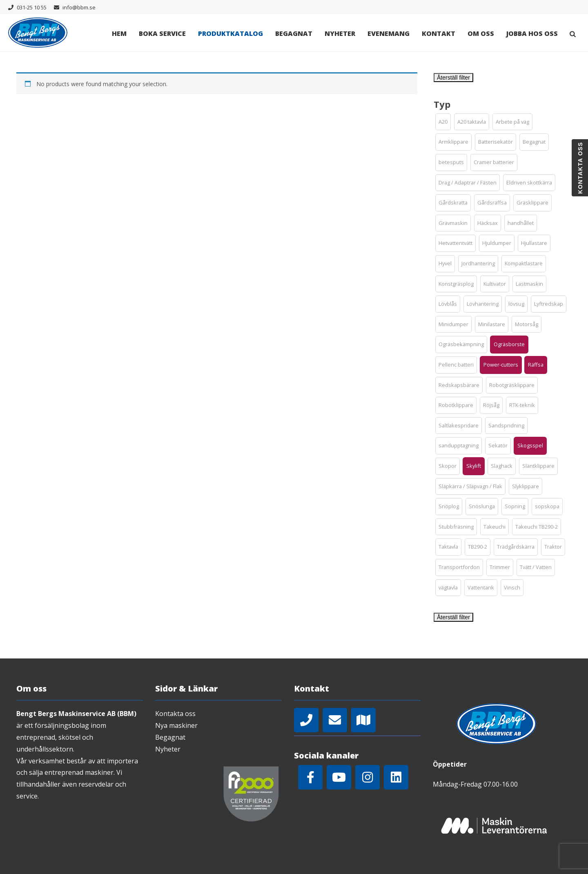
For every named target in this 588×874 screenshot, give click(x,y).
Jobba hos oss (532, 33)
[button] (443, 122)
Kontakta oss (175, 714)
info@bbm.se (79, 7)
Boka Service (162, 33)
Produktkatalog (231, 33)
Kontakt (439, 33)
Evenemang (389, 33)
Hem (119, 33)
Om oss (481, 33)
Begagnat (294, 33)
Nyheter (340, 33)
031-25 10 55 (32, 7)
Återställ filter (453, 78)
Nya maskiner (176, 725)
